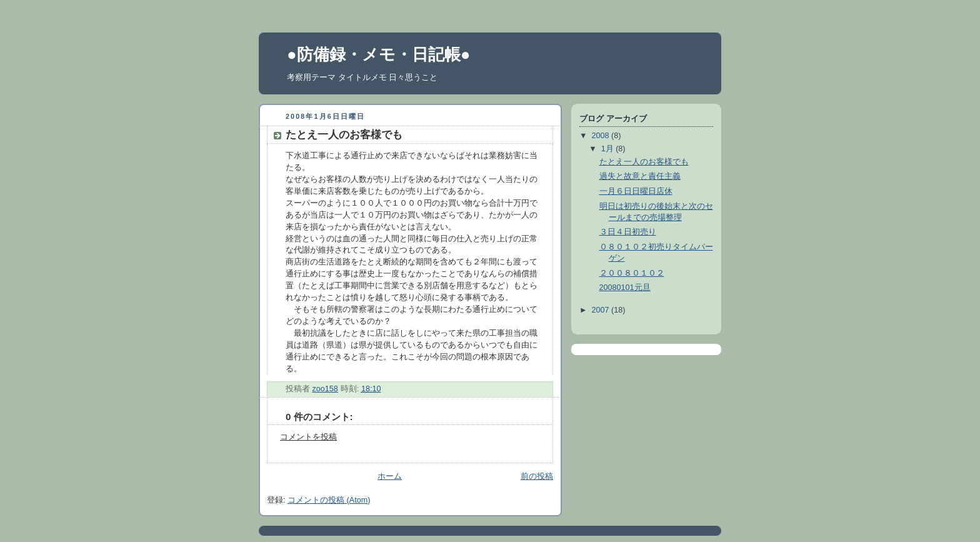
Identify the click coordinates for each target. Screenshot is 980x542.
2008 (602, 136)
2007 (602, 310)
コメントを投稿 (308, 437)
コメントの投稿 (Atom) (329, 500)
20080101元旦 (625, 288)
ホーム (390, 476)
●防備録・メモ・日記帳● (378, 54)
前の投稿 (537, 476)
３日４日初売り (628, 232)
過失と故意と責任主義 (640, 176)
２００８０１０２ (632, 273)
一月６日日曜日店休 (636, 191)
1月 (609, 149)
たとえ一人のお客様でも (644, 162)
